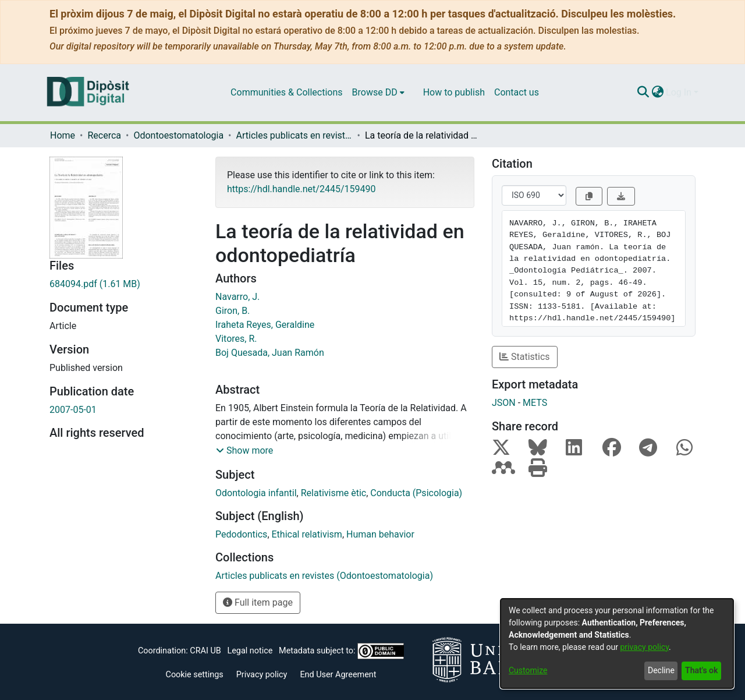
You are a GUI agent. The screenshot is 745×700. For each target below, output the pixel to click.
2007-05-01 (73, 410)
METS (535, 403)
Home (63, 135)
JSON (504, 403)
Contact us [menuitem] (517, 92)
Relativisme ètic (334, 493)
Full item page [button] (258, 602)
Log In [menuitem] (679, 92)
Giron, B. (233, 311)
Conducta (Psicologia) (416, 493)
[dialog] (617, 644)
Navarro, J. (237, 297)
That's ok (701, 670)
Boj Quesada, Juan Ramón (270, 353)
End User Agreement (338, 675)
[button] (244, 451)
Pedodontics (241, 534)
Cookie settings (195, 675)
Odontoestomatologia (178, 135)
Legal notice (250, 651)
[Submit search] (643, 93)
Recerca (104, 135)
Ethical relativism (307, 534)
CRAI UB (205, 651)
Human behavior (380, 534)
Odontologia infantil (256, 493)
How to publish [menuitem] (454, 92)
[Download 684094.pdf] (124, 284)
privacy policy (644, 647)
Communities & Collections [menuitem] (286, 92)
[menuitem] (378, 93)
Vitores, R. (236, 339)
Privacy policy (262, 675)
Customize (528, 670)
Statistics (525, 357)
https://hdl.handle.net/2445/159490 (301, 189)
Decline (661, 670)
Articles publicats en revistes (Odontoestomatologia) (295, 135)
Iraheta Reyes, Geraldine (265, 325)
